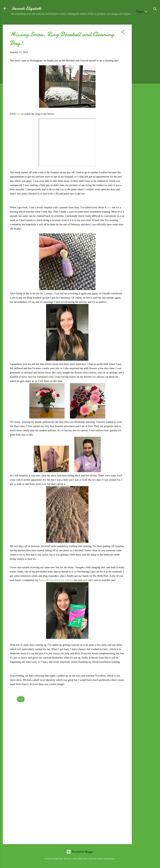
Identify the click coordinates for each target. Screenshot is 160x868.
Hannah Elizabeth (26, 8)
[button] (123, 33)
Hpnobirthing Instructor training (56, 580)
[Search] (155, 10)
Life (21, 699)
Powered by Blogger (80, 852)
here (19, 114)
